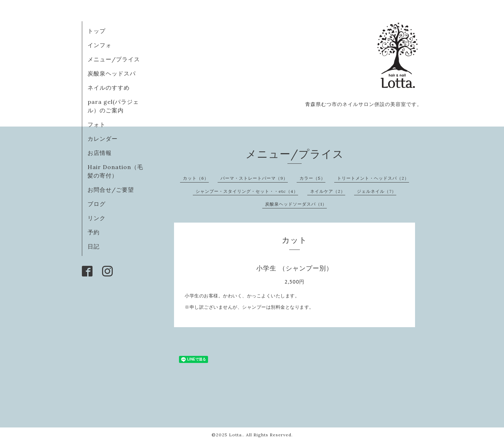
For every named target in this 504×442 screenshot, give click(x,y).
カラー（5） (312, 178)
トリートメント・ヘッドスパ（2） (373, 178)
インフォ (100, 45)
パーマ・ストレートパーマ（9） (254, 178)
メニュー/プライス (114, 59)
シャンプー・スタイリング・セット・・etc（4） (247, 191)
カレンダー (103, 139)
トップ (97, 31)
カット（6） (196, 178)
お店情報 (100, 153)
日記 (94, 246)
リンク (97, 218)
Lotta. (236, 435)
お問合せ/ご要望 (111, 190)
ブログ (97, 204)
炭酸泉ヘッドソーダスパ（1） (296, 204)
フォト (97, 124)
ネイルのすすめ (109, 88)
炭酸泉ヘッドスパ (112, 73)
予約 (94, 232)
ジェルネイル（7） (377, 191)
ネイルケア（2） (328, 191)
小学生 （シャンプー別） (294, 268)
